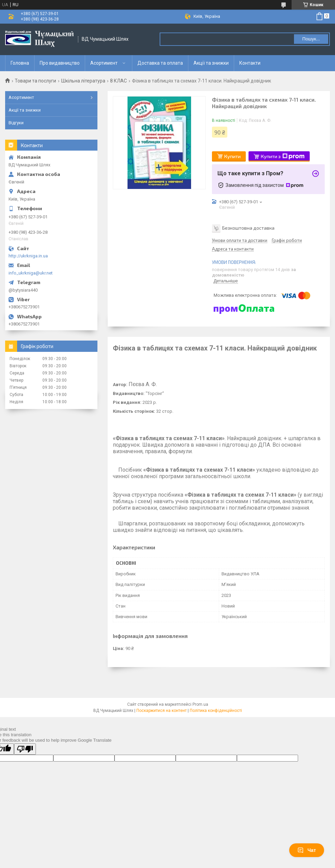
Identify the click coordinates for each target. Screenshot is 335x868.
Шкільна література (83, 81)
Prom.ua (200, 704)
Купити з (283, 156)
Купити (232, 156)
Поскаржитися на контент (162, 711)
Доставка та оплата (160, 63)
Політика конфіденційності (216, 711)
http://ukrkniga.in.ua (28, 256)
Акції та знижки (211, 63)
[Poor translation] (25, 749)
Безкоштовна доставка (248, 227)
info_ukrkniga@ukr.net (31, 273)
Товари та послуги (35, 81)
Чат (307, 850)
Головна (20, 63)
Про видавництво (60, 63)
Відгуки (16, 123)
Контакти (250, 63)
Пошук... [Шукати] (311, 39)
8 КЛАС (118, 81)
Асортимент (104, 63)
